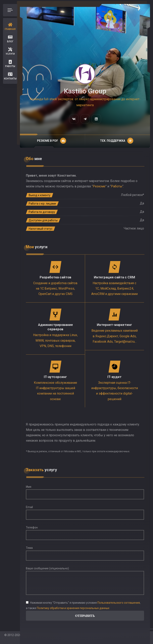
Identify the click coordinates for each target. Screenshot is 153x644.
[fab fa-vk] (74, 119)
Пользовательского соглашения (119, 603)
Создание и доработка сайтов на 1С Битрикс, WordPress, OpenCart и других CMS (55, 288)
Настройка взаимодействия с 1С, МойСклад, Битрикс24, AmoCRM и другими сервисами (114, 288)
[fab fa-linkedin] (96, 119)
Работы (117, 186)
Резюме (99, 186)
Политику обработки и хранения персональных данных (73, 608)
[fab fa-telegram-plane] (85, 119)
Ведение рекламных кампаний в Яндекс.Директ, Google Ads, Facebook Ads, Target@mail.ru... (115, 336)
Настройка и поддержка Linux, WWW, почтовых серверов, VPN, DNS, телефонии (55, 340)
